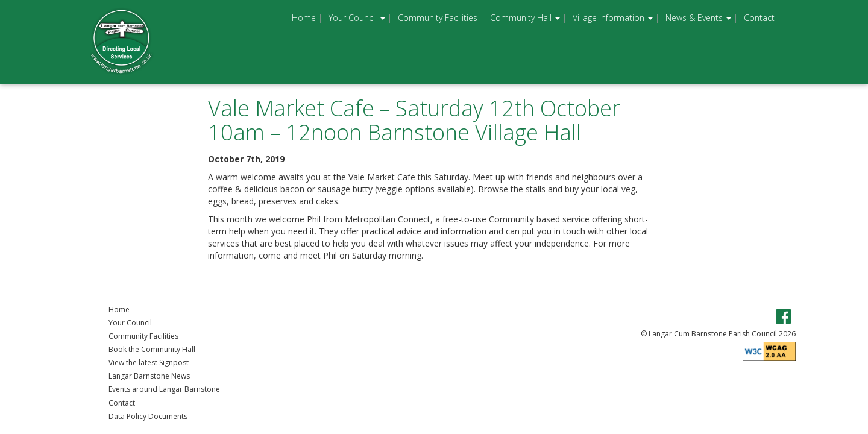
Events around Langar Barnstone (164, 389)
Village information (613, 18)
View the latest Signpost (149, 363)
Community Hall (525, 18)
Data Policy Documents (148, 416)
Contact (759, 18)
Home (304, 18)
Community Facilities (438, 18)
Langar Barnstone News (149, 376)
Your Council (357, 18)
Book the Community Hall (152, 349)
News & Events (698, 18)
